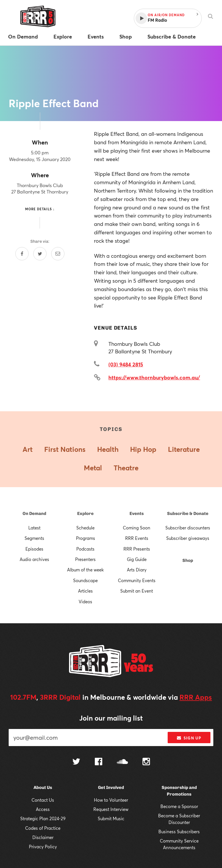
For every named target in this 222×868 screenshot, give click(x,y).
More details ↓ (40, 209)
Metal (93, 468)
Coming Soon (137, 528)
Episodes (34, 549)
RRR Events (137, 538)
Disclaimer (43, 837)
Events (137, 514)
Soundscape (85, 580)
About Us (43, 787)
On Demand (34, 514)
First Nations (65, 449)
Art (28, 449)
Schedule (85, 528)
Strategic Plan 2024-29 (43, 818)
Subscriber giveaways (188, 538)
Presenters (85, 559)
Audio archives (34, 559)
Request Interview (111, 809)
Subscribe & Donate (188, 514)
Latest (34, 528)
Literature (184, 449)
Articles (85, 591)
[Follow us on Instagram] (146, 762)
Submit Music (111, 818)
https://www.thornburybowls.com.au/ (154, 377)
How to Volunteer (111, 800)
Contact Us (43, 800)
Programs (86, 538)
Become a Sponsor (179, 806)
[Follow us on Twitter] (76, 762)
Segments (34, 538)
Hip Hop (143, 449)
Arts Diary (137, 570)
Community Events (137, 580)
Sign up (189, 738)
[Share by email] (58, 254)
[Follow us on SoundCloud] (122, 762)
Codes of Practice (43, 828)
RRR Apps (196, 697)
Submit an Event (137, 591)
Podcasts (85, 549)
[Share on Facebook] (22, 254)
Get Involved (111, 787)
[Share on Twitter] (40, 254)
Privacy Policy (43, 847)
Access (43, 809)
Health (108, 449)
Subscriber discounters (188, 528)
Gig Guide (137, 559)
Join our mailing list (111, 718)
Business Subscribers (179, 832)
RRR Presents (137, 549)
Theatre (126, 468)
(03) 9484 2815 (126, 364)
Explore (85, 514)
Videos (85, 602)
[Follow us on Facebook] (99, 762)
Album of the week (85, 570)
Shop (188, 560)
